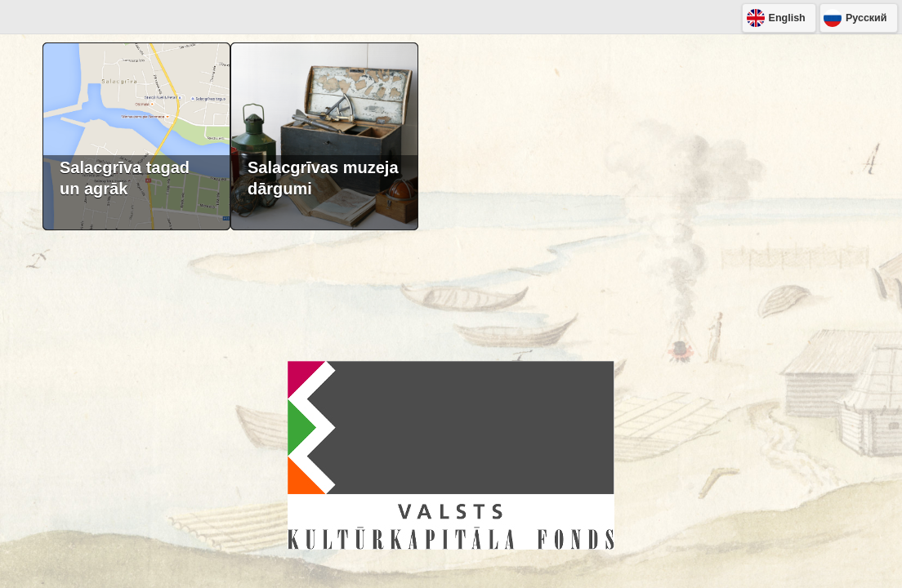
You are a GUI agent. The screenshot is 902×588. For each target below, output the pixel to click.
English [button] (787, 18)
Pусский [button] (866, 18)
